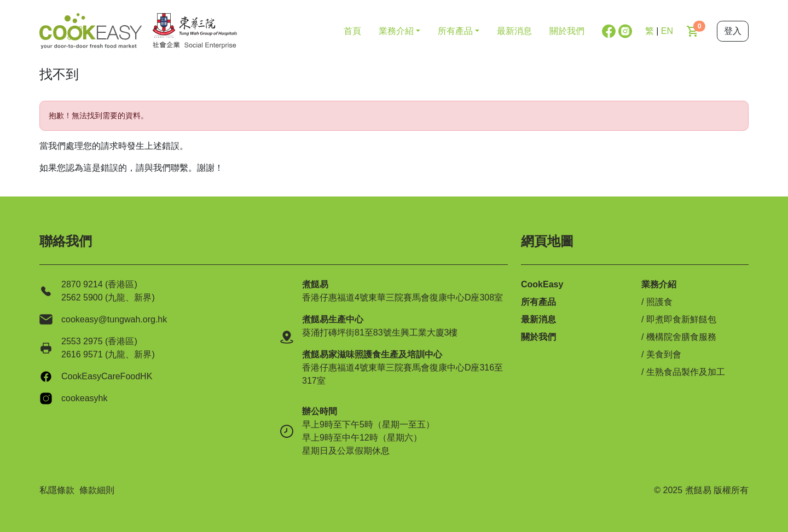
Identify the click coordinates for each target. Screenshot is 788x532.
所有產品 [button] (455, 31)
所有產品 (538, 302)
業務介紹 (659, 284)
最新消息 (514, 31)
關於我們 (567, 31)
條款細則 (97, 490)
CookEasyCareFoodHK (107, 376)
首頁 (352, 31)
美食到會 (664, 354)
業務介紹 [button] (396, 31)
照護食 (659, 302)
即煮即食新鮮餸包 (681, 319)
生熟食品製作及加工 (686, 372)
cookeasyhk (85, 398)
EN (667, 31)
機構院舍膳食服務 (681, 337)
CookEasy (542, 284)
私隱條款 (57, 490)
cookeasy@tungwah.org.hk (114, 319)
